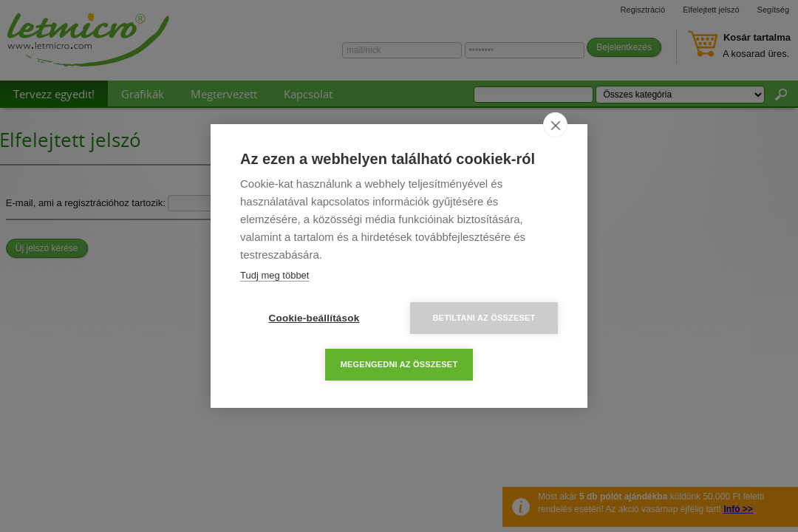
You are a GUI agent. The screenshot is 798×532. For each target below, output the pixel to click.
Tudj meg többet (274, 275)
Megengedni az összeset (399, 364)
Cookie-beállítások (314, 318)
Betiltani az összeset (484, 318)
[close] (555, 125)
